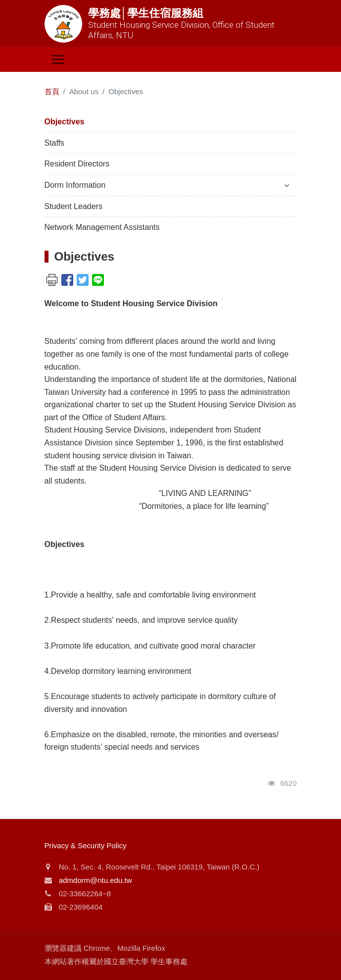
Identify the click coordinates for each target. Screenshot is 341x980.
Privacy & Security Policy (86, 845)
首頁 (52, 91)
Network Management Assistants (102, 227)
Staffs (55, 143)
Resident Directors (77, 164)
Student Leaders (73, 206)
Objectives (65, 122)
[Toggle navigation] (58, 59)
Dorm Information (167, 185)
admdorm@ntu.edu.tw (96, 880)
